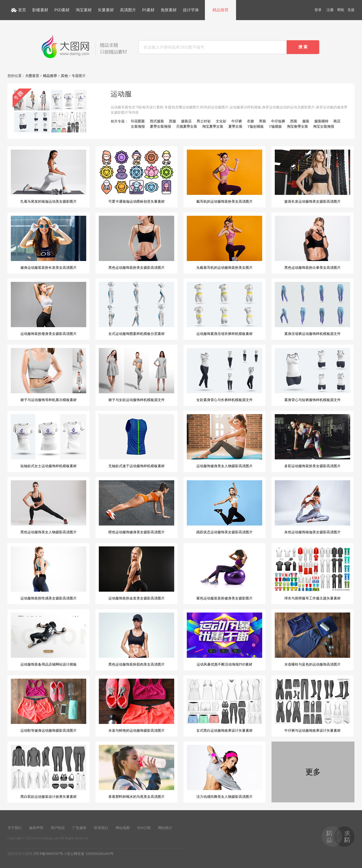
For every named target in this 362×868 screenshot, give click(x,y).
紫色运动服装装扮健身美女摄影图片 (224, 573)
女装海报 (138, 127)
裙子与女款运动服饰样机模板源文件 (137, 375)
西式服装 (157, 121)
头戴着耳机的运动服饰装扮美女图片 (224, 243)
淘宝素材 (84, 10)
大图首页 (32, 76)
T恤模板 (275, 127)
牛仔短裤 (278, 121)
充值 (351, 10)
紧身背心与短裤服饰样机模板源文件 (312, 375)
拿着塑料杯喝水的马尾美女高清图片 (137, 772)
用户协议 (58, 828)
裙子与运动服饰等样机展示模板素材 (49, 375)
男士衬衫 (204, 121)
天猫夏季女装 (187, 127)
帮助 (341, 10)
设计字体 (191, 10)
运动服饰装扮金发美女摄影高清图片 (137, 573)
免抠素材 (169, 10)
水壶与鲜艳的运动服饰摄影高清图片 (137, 706)
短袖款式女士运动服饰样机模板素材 (49, 441)
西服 (172, 121)
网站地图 (123, 828)
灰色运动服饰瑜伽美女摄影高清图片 (312, 507)
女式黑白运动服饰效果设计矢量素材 (224, 706)
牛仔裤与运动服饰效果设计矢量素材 (312, 706)
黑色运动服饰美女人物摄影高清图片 (49, 507)
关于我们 (15, 828)
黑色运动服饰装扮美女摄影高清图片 (137, 243)
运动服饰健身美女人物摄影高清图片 (224, 441)
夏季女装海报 (160, 127)
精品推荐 (220, 10)
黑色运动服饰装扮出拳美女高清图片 (312, 243)
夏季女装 (235, 127)
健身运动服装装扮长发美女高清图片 (49, 243)
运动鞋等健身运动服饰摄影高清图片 (49, 706)
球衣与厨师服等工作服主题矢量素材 (312, 573)
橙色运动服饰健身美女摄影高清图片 (137, 507)
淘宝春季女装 (297, 127)
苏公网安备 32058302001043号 (90, 854)
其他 (64, 76)
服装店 (186, 121)
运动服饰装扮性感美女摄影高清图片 (49, 573)
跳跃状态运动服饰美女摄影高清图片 (224, 507)
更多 (313, 772)
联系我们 (101, 828)
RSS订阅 (144, 828)
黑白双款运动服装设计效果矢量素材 (49, 772)
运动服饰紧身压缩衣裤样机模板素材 (224, 309)
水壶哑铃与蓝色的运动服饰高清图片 (312, 639)
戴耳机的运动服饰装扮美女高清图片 (224, 177)
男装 (262, 121)
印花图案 (138, 121)
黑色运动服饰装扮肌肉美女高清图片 (137, 639)
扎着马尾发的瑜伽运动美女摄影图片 (49, 177)
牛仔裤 (237, 121)
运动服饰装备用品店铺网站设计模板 (49, 639)
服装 (306, 121)
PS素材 (148, 10)
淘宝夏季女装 (213, 127)
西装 (294, 121)
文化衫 (221, 121)
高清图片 (128, 10)
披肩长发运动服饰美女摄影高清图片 (312, 177)
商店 (337, 121)
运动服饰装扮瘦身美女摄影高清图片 (49, 309)
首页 (22, 10)
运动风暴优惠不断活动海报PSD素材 (224, 639)
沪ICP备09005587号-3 (50, 854)
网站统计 (165, 828)
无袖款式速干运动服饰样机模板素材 (137, 441)
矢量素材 (106, 10)
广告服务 (79, 828)
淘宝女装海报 (324, 127)
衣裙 (250, 121)
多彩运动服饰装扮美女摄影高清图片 (312, 441)
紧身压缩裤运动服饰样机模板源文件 (312, 309)
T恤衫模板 (256, 127)
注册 (330, 10)
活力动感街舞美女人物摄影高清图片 (224, 772)
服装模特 (321, 121)
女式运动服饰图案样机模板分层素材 (137, 309)
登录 (318, 10)
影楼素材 (40, 10)
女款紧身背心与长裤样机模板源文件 (224, 375)
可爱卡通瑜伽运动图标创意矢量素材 (137, 177)
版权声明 (36, 828)
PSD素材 (62, 10)
